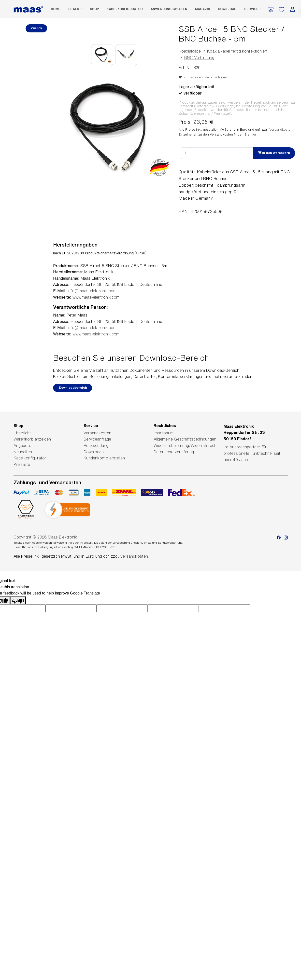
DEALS (74, 9)
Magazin (203, 9)
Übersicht (22, 433)
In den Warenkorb (274, 153)
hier (253, 134)
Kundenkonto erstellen (104, 458)
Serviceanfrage (97, 439)
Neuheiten (23, 452)
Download (227, 9)
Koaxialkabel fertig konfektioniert (237, 51)
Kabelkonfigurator (125, 9)
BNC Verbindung (199, 57)
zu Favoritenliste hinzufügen (203, 77)
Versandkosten (281, 130)
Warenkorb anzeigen (32, 439)
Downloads (94, 452)
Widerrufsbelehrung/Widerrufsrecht (186, 445)
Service (252, 9)
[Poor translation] (18, 600)
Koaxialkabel (190, 51)
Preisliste (22, 464)
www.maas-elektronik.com (96, 297)
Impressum (164, 433)
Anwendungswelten (169, 9)
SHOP (94, 9)
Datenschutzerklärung (174, 452)
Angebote (22, 445)
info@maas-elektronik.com (92, 291)
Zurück (36, 28)
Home (56, 9)
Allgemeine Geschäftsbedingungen (185, 439)
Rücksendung (96, 445)
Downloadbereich (73, 388)
